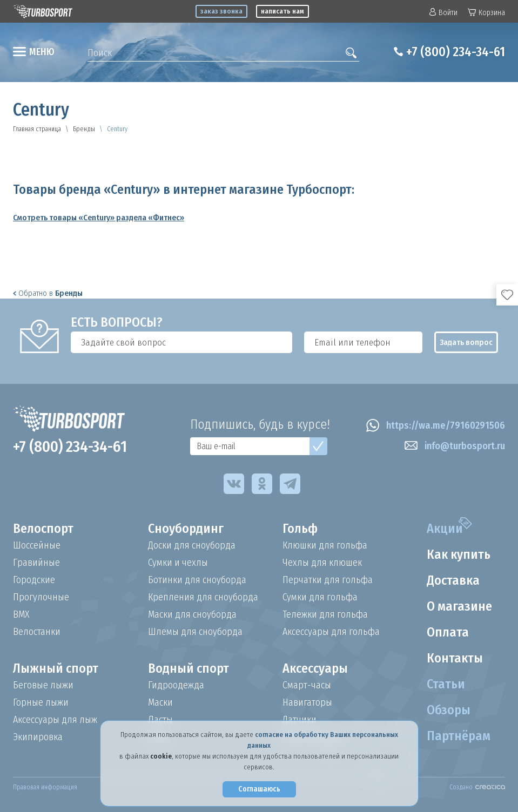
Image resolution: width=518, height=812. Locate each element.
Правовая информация (45, 787)
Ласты (160, 720)
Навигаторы (307, 702)
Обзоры (449, 710)
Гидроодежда (176, 685)
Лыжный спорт (56, 668)
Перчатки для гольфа (328, 580)
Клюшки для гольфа (325, 545)
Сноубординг (186, 529)
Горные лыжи (41, 702)
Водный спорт (189, 668)
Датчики (300, 720)
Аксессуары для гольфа (331, 632)
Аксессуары (315, 668)
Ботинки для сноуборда (197, 580)
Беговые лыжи (43, 685)
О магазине (459, 606)
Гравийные (36, 563)
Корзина (486, 13)
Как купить (459, 554)
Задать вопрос (466, 342)
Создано (477, 787)
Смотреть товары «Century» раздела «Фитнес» (99, 218)
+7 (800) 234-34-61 (456, 52)
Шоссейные (37, 545)
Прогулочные (41, 597)
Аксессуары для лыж (55, 720)
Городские (34, 580)
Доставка (453, 580)
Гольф (300, 529)
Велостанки (37, 632)
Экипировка (38, 737)
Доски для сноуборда (192, 545)
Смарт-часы (307, 685)
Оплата (448, 632)
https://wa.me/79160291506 (436, 425)
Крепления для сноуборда (203, 597)
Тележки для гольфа (325, 614)
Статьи (446, 684)
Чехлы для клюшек (322, 563)
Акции (445, 529)
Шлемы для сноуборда (195, 632)
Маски (160, 702)
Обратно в (48, 293)
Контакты (455, 658)
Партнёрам (459, 736)
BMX (21, 614)
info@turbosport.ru (455, 446)
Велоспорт (43, 529)
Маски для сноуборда (192, 614)
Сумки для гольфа (320, 597)
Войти (443, 13)
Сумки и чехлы (178, 563)
